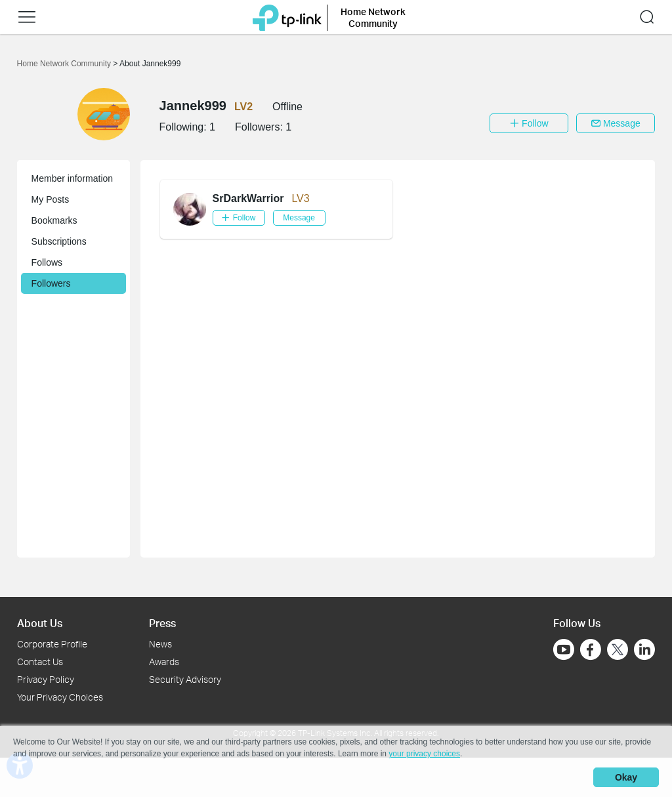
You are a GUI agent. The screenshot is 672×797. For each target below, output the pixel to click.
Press (162, 623)
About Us (40, 623)
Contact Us (40, 662)
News (160, 644)
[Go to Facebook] (591, 649)
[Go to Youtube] (564, 649)
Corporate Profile (52, 644)
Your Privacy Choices (60, 697)
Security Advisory (185, 679)
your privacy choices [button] (424, 754)
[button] (27, 17)
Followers (51, 283)
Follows (47, 262)
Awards (164, 662)
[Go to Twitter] (618, 651)
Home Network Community (65, 64)
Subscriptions (59, 241)
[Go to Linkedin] (644, 649)
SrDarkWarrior (248, 198)
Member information (73, 178)
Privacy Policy (46, 679)
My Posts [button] (51, 199)
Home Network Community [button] (373, 17)
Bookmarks (54, 220)
